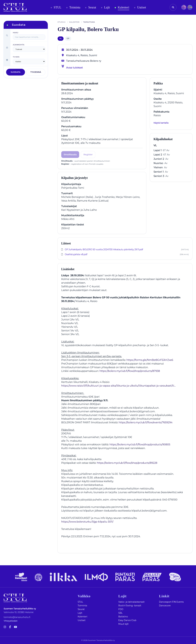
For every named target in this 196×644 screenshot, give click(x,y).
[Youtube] (15, 627)
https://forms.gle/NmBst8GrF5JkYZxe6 (150, 360)
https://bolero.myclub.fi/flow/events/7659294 (146, 422)
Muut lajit (123, 624)
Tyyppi (16, 57)
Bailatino (123, 617)
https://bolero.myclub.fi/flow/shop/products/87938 (130, 371)
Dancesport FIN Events (171, 602)
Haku (16, 33)
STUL (80, 602)
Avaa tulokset (74, 68)
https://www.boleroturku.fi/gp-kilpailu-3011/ (87, 522)
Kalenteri (82, 617)
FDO (121, 609)
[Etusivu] (15, 7)
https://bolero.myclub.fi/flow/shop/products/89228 (127, 463)
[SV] (190, 7)
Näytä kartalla (161, 123)
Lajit (80, 613)
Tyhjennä (36, 72)
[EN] (184, 7)
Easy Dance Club (127, 620)
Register (88, 155)
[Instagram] (5, 627)
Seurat (81, 609)
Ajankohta (19, 45)
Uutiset (82, 620)
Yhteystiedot (11, 621)
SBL (120, 613)
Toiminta (82, 606)
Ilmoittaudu (70, 155)
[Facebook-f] (10, 627)
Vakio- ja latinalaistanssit (131, 602)
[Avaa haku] (173, 7)
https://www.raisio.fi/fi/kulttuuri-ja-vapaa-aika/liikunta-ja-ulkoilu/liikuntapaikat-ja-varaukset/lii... (118, 386)
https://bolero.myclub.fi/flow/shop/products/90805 (140, 445)
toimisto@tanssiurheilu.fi (17, 617)
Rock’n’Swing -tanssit (130, 606)
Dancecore (165, 606)
